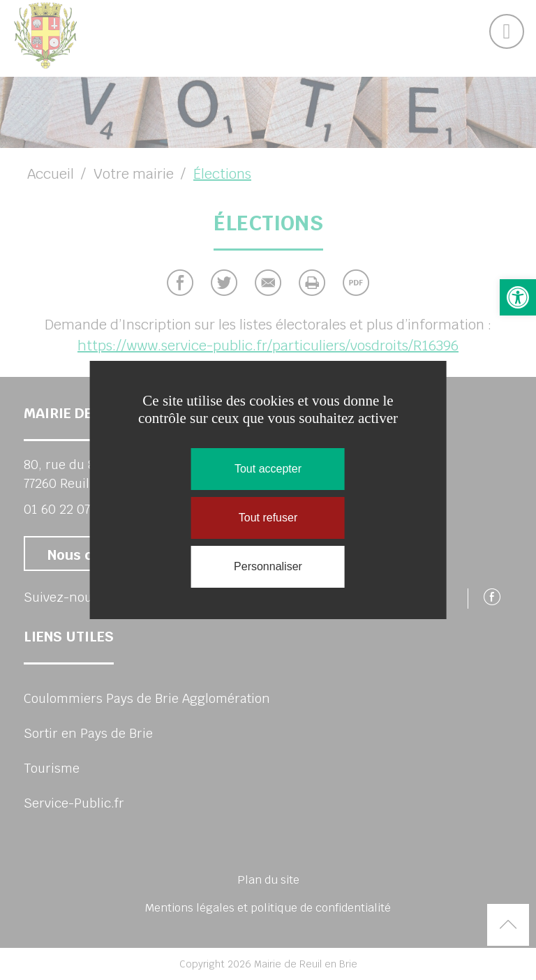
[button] (518, 297)
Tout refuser (268, 518)
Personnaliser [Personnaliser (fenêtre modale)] (268, 566)
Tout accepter (268, 469)
